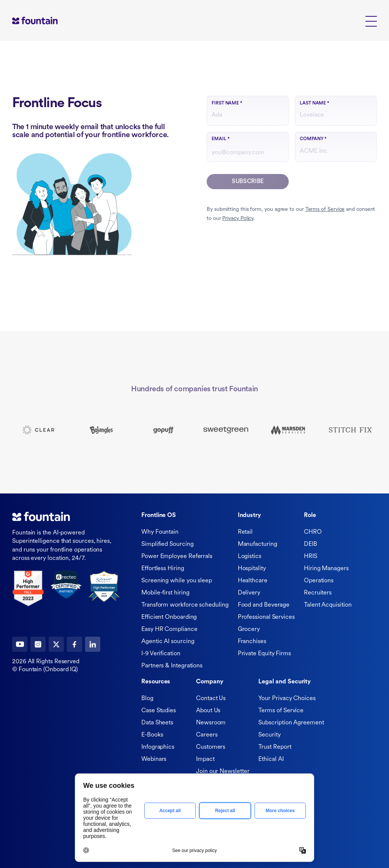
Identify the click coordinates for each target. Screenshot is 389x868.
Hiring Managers (326, 569)
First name (227, 103)
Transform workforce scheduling (185, 605)
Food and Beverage (264, 605)
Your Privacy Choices (287, 699)
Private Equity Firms (264, 654)
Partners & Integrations (172, 666)
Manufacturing (258, 544)
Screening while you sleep (177, 581)
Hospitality (252, 569)
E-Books (152, 735)
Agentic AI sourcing (168, 642)
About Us (208, 711)
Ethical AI (271, 759)
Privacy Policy (238, 219)
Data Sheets (157, 723)
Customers (211, 747)
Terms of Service (325, 209)
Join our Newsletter (223, 772)
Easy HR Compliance (169, 629)
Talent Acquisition (328, 605)
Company (313, 139)
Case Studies (159, 711)
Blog (147, 699)
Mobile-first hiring (165, 593)
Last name (315, 103)
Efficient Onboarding (169, 617)
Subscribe (248, 182)
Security (269, 735)
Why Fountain (160, 532)
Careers (207, 735)
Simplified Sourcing (167, 544)
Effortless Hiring (163, 569)
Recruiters (318, 593)
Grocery (249, 629)
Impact (205, 759)
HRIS (311, 557)
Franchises (252, 642)
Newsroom (211, 723)
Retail (245, 532)
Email (221, 139)
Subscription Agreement (291, 723)
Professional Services (266, 617)
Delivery (249, 593)
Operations (319, 581)
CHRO (313, 532)
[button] (371, 21)
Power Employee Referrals (177, 557)
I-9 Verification (161, 654)
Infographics (158, 747)
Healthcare (253, 581)
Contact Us (211, 699)
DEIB (311, 544)
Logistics (250, 557)
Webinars (154, 759)
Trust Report (275, 747)
